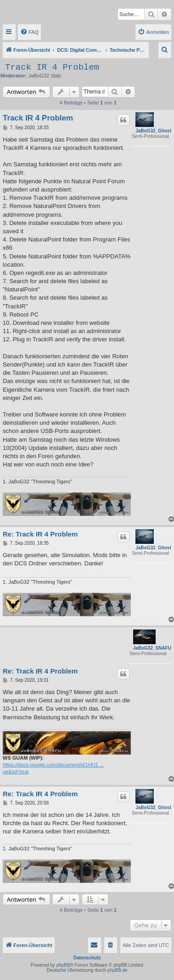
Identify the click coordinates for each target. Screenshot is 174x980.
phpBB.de (118, 970)
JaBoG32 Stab (45, 76)
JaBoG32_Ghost (153, 131)
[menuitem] (29, 32)
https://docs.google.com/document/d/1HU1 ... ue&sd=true (53, 768)
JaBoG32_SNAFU (152, 648)
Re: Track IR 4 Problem (40, 534)
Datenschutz (87, 958)
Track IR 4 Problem (52, 67)
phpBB (63, 965)
